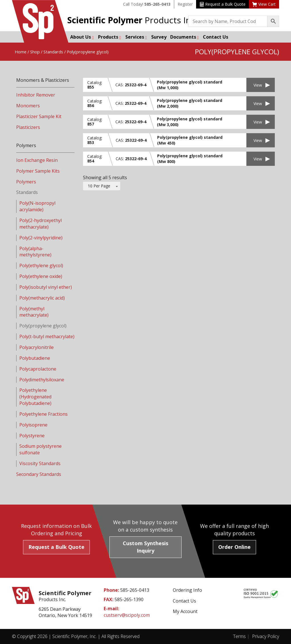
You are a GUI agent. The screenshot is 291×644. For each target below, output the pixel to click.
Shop (35, 52)
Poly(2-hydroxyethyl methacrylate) (40, 224)
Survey (159, 37)
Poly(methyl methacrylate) (34, 312)
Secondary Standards (39, 474)
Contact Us (216, 37)
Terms (239, 636)
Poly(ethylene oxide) (41, 276)
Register (185, 4)
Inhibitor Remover (36, 95)
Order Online (234, 547)
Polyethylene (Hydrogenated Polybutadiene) (35, 397)
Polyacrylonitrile (37, 347)
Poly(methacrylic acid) (42, 298)
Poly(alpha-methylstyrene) (35, 252)
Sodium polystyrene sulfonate (40, 449)
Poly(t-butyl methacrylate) (47, 336)
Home (21, 52)
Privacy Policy (266, 636)
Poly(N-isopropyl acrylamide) (37, 206)
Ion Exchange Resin (37, 160)
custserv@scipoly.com (127, 615)
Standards (53, 52)
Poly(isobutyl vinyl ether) (46, 287)
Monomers (28, 106)
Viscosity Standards (40, 463)
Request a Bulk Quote (223, 4)
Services (136, 37)
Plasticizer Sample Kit (39, 116)
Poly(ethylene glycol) (41, 265)
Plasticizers (28, 127)
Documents (185, 37)
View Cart (264, 4)
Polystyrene (32, 436)
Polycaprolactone (38, 369)
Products (110, 37)
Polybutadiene (35, 358)
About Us (82, 37)
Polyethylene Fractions (43, 414)
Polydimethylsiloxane (42, 380)
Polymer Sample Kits (38, 171)
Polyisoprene (33, 425)
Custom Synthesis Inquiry (145, 547)
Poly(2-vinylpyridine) (41, 238)
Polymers (26, 182)
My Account (185, 611)
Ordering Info (187, 590)
